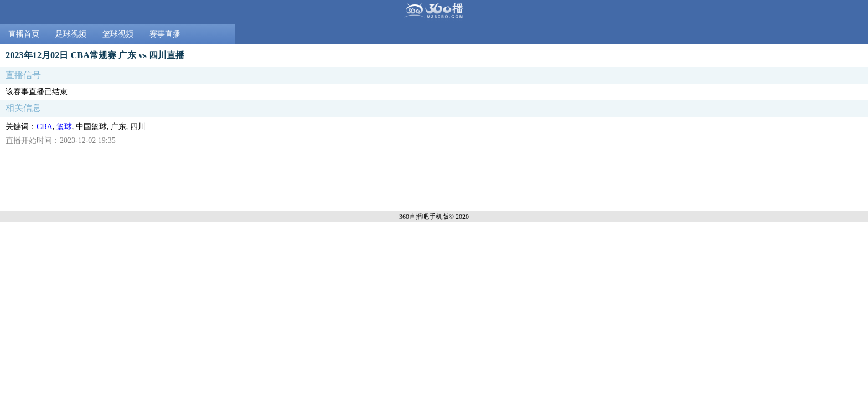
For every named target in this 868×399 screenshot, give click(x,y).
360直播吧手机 (421, 217)
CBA (45, 127)
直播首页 (24, 34)
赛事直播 (165, 34)
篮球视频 (118, 34)
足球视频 (71, 34)
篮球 (64, 127)
